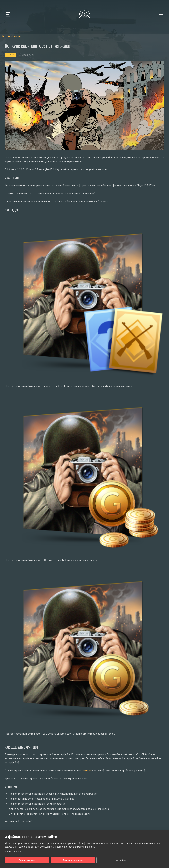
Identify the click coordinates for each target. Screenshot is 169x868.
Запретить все (20, 860)
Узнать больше (13, 851)
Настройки (87, 860)
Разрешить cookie (53, 860)
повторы (87, 770)
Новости (16, 36)
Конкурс (10, 55)
